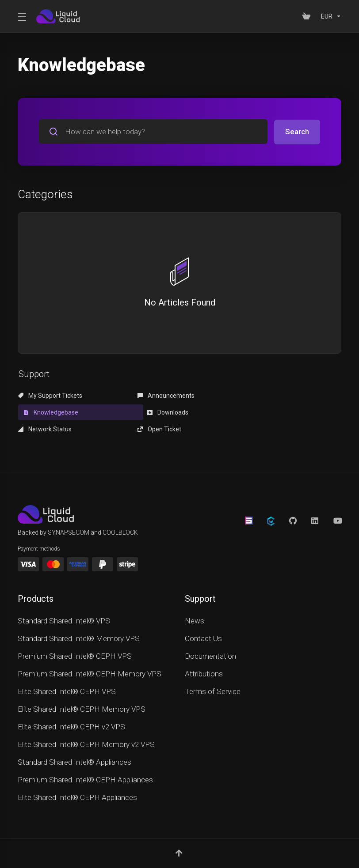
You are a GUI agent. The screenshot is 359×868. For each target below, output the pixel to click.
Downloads (39, 412)
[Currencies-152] (329, 16)
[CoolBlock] (271, 504)
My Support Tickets (50, 395)
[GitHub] (293, 504)
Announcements (151, 395)
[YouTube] (337, 504)
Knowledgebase (258, 395)
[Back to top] (179, 836)
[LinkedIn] (315, 504)
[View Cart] (308, 16)
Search (297, 132)
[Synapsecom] (249, 504)
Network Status (149, 412)
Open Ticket (247, 412)
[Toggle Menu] (22, 16)
